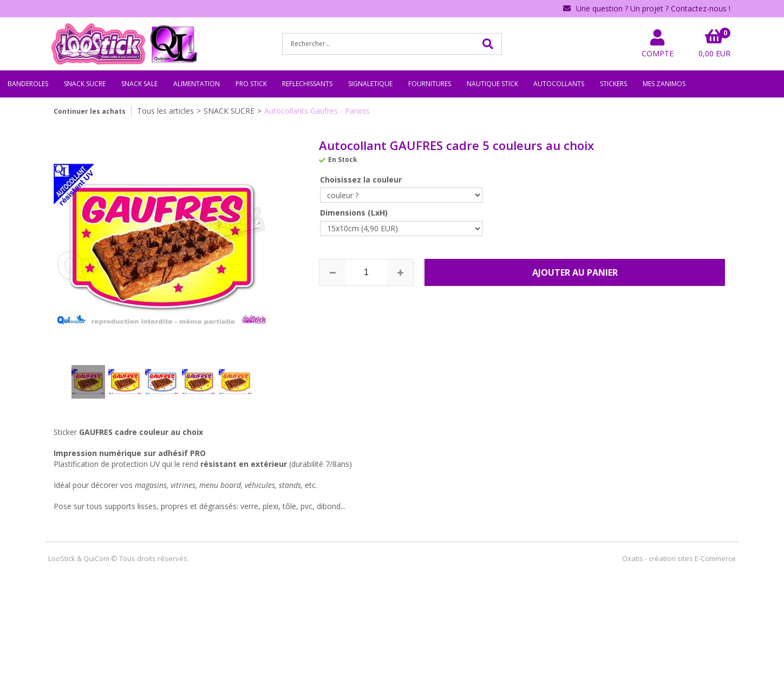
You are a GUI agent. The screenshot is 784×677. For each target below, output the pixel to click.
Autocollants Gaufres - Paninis (317, 111)
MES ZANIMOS (664, 84)
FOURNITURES (430, 84)
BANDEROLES (28, 84)
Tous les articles (165, 111)
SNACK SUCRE (85, 84)
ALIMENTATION (197, 84)
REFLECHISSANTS (307, 84)
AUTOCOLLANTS (559, 84)
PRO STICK (251, 84)
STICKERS (613, 84)
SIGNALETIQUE (370, 84)
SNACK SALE (139, 84)
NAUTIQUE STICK (492, 84)
